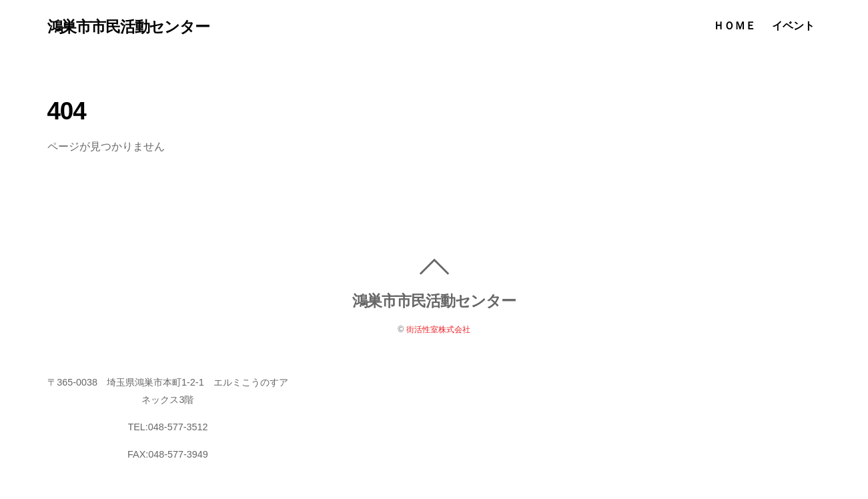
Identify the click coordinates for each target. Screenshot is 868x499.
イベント (793, 26)
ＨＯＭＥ (735, 26)
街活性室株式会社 (438, 330)
